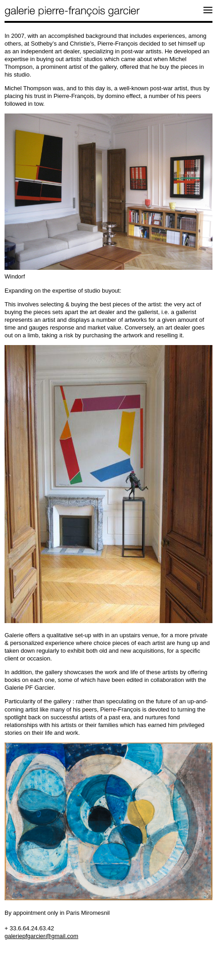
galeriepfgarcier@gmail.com (41, 936)
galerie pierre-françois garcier (73, 11)
